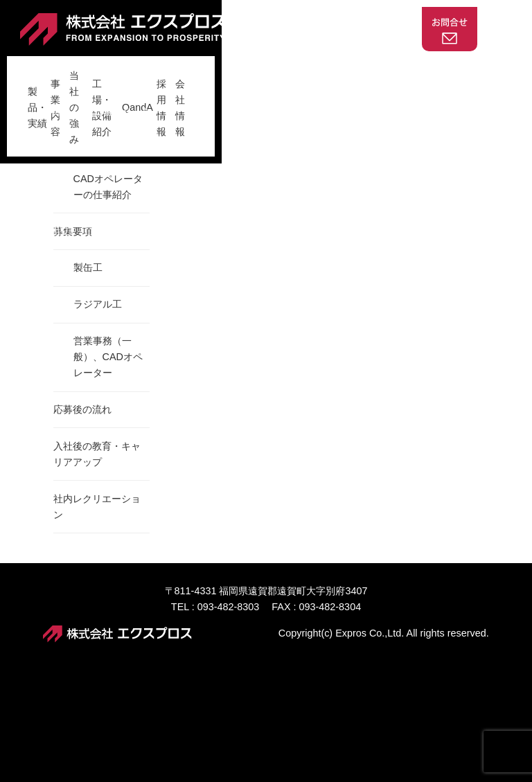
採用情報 (399, 69)
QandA (345, 69)
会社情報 (456, 69)
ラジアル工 (98, 414)
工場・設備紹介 (278, 69)
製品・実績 (78, 69)
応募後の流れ (82, 519)
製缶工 (88, 377)
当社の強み (202, 69)
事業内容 (139, 69)
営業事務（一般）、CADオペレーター (108, 466)
